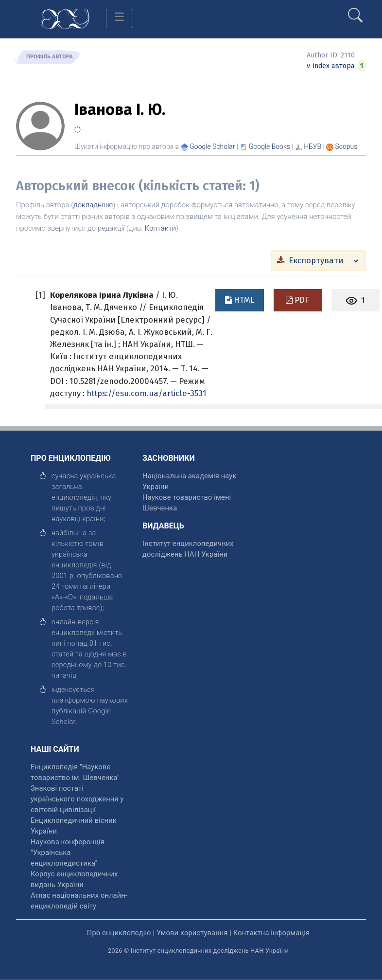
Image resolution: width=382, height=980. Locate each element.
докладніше (93, 205)
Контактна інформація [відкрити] (271, 933)
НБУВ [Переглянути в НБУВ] (313, 146)
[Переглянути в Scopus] (347, 146)
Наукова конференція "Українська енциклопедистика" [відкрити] (68, 853)
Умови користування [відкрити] (192, 933)
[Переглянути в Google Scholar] (212, 146)
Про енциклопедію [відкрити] (119, 933)
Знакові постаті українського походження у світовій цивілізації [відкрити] (77, 799)
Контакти (161, 228)
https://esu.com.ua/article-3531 (147, 393)
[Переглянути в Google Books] (269, 146)
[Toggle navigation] (120, 18)
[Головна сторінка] (65, 18)
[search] (355, 11)
